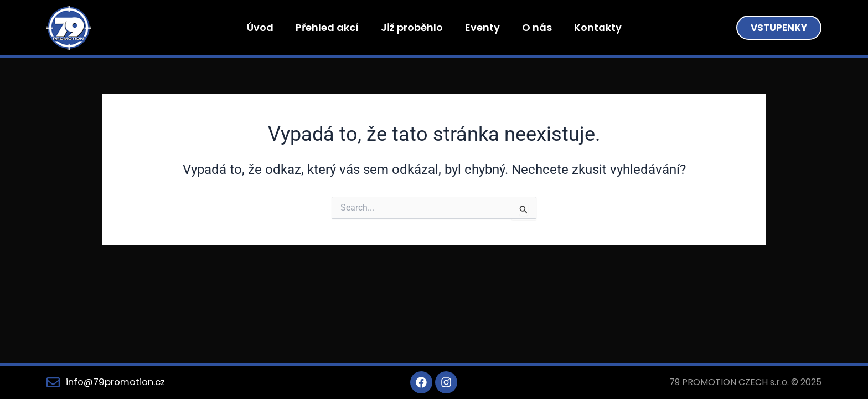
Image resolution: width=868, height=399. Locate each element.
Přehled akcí (327, 27)
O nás (537, 27)
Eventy (482, 27)
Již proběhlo (412, 27)
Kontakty (598, 27)
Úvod (260, 27)
